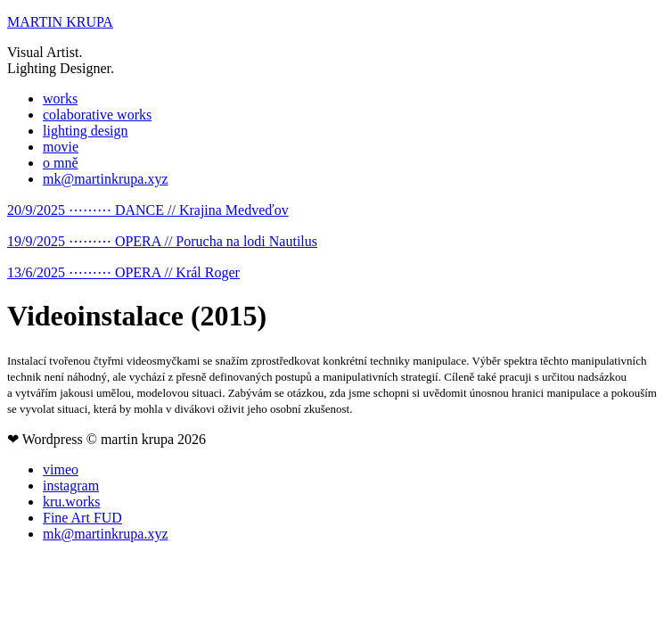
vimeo (61, 469)
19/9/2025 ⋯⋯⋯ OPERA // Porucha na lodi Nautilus (162, 241)
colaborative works (97, 115)
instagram (71, 486)
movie (61, 147)
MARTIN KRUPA (60, 22)
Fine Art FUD (82, 518)
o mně (61, 163)
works (60, 99)
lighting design (86, 131)
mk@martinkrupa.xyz (105, 179)
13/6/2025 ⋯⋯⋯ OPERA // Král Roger (123, 272)
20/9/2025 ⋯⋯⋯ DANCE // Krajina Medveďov (148, 210)
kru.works (71, 502)
